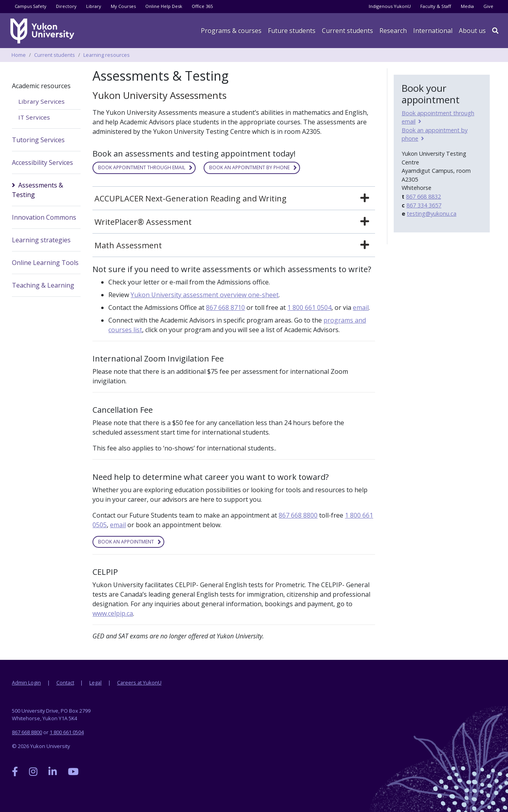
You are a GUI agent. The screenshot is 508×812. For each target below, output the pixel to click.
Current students (55, 55)
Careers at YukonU (139, 682)
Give (488, 6)
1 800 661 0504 (309, 307)
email (361, 307)
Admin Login (26, 682)
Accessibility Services (42, 162)
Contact (65, 682)
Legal (95, 682)
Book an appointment (126, 542)
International (433, 31)
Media (467, 6)
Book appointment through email (142, 167)
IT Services (34, 117)
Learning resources (107, 55)
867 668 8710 (225, 307)
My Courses (123, 6)
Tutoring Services (38, 140)
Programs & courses (231, 31)
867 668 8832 (423, 196)
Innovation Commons (44, 217)
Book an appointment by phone (249, 167)
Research (393, 31)
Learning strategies (41, 240)
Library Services (41, 101)
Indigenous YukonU (390, 6)
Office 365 (202, 6)
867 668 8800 (298, 515)
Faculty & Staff (436, 6)
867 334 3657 (424, 205)
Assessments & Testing (38, 190)
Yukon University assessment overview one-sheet (205, 295)
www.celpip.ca (113, 613)
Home (19, 55)
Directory (66, 6)
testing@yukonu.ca (432, 214)
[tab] (234, 199)
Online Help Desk (164, 6)
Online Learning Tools (45, 263)
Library (94, 6)
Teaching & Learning (43, 285)
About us (472, 31)
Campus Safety (31, 6)
